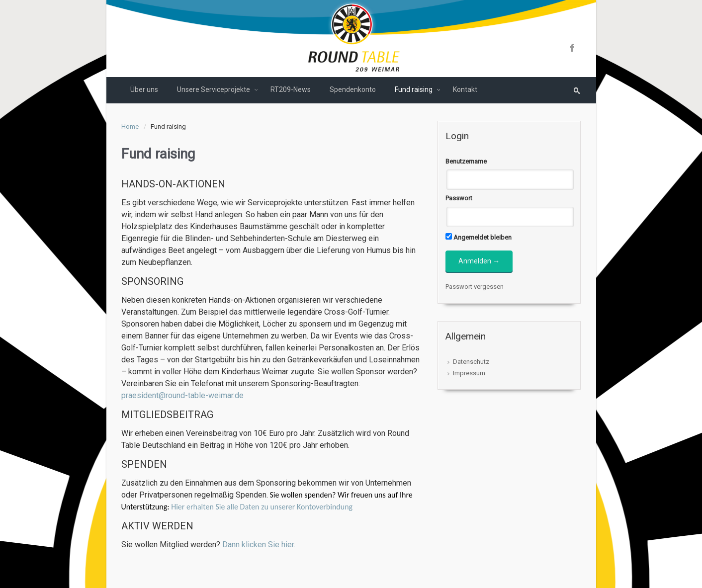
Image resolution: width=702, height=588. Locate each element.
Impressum (469, 373)
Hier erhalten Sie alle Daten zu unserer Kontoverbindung (262, 507)
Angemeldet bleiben (479, 237)
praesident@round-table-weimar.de (182, 395)
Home (130, 126)
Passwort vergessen (475, 287)
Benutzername (466, 161)
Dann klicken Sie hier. (259, 545)
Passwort (459, 198)
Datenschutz (471, 362)
